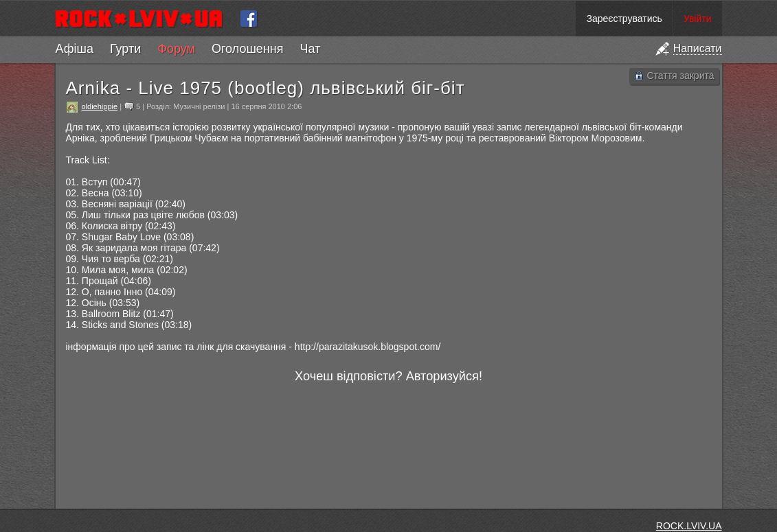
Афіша (75, 49)
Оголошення (248, 49)
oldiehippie (100, 106)
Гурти (125, 49)
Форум (176, 49)
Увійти (698, 19)
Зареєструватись (624, 19)
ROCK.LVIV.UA (689, 526)
